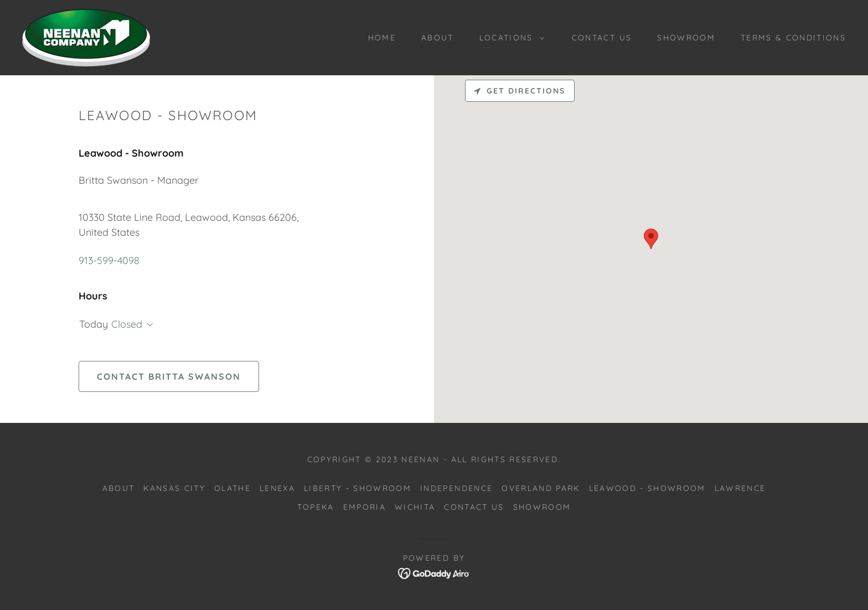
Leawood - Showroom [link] (647, 488)
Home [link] (382, 38)
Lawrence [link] (740, 488)
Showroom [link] (686, 38)
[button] (509, 38)
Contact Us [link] (602, 38)
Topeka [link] (316, 507)
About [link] (438, 38)
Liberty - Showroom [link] (358, 488)
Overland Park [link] (541, 488)
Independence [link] (456, 488)
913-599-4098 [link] (109, 260)
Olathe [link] (232, 488)
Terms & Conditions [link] (793, 38)
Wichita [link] (415, 507)
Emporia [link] (365, 507)
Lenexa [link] (277, 488)
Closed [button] (127, 324)
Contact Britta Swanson (169, 376)
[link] (86, 37)
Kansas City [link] (174, 488)
